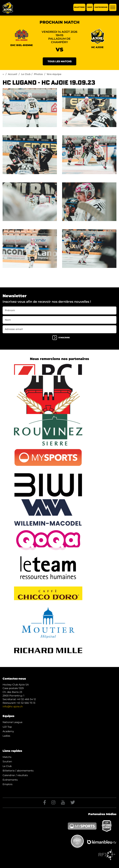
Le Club (26, 74)
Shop (90, 7)
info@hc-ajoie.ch (13, 706)
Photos (38, 74)
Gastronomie (101, 7)
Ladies (6, 736)
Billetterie (79, 7)
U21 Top (7, 727)
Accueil (13, 74)
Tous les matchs (60, 61)
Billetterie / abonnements (18, 771)
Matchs (7, 757)
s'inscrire (61, 338)
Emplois (8, 784)
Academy (8, 731)
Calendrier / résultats (15, 775)
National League (12, 722)
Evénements (10, 780)
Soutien (7, 761)
